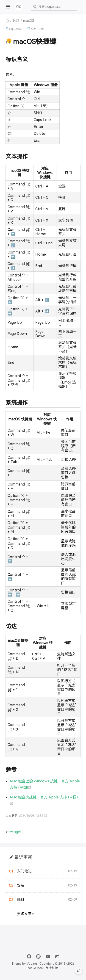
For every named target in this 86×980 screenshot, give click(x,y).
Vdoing (32, 964)
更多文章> (25, 914)
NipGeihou (16, 29)
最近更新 (23, 857)
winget (16, 832)
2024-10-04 (37, 29)
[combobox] (54, 7)
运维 (16, 21)
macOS (29, 21)
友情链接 (52, 968)
